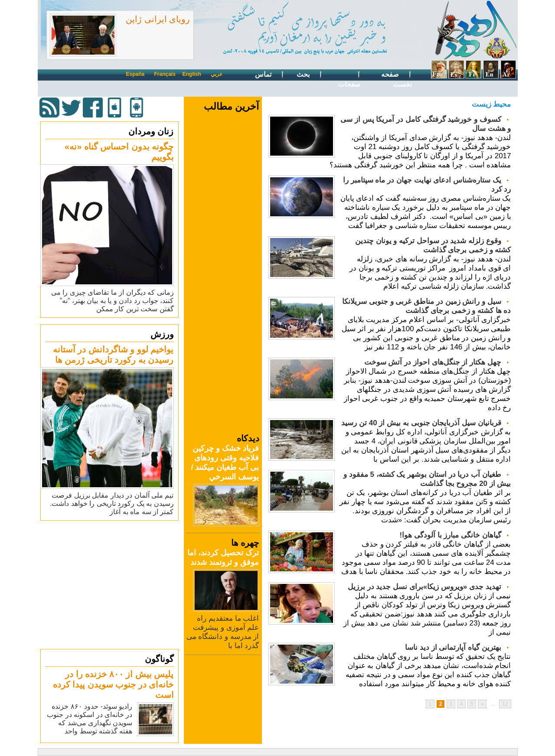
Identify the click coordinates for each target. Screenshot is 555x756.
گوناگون (159, 659)
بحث (309, 75)
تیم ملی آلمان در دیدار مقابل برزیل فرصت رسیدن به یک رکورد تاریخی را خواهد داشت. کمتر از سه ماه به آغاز (112, 503)
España (135, 74)
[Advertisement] (111, 584)
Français (165, 74)
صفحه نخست (396, 79)
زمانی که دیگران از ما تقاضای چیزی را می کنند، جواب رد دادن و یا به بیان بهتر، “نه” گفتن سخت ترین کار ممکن (113, 301)
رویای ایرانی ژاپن (158, 19)
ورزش (162, 334)
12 (505, 704)
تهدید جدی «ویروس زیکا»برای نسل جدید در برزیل (424, 587)
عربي (217, 74)
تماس (269, 75)
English (192, 74)
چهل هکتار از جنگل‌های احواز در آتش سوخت (433, 362)
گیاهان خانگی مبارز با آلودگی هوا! (450, 535)
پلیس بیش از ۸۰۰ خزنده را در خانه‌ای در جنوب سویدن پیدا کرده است (113, 684)
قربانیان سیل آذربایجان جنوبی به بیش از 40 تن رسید (421, 423)
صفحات (349, 79)
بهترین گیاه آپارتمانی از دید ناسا (453, 647)
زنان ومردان (151, 131)
